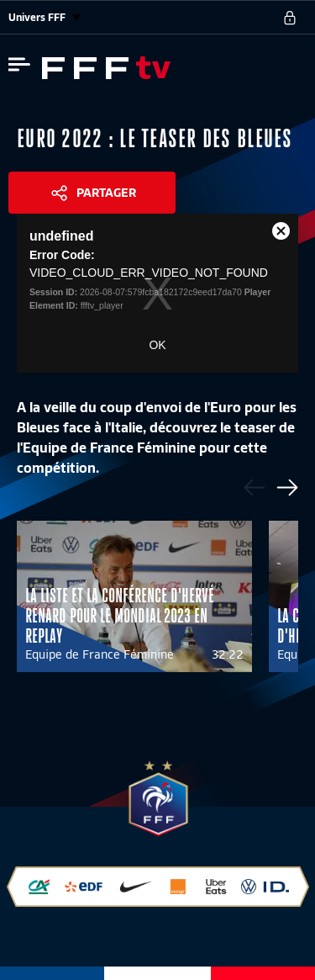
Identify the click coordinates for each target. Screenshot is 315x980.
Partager (106, 193)
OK (157, 345)
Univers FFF (45, 17)
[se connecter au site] (290, 18)
